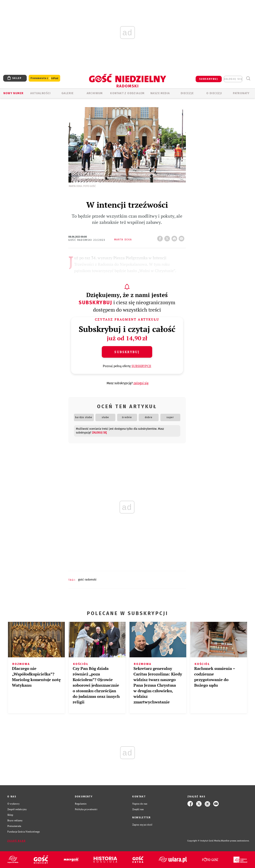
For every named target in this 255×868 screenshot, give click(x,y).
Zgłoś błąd (17, 841)
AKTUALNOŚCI (40, 93)
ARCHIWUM (95, 93)
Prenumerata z (44, 78)
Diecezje (187, 93)
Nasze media (160, 93)
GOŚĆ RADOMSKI (87, 580)
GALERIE (68, 93)
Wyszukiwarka (248, 79)
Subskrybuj (95, 303)
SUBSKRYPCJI (141, 366)
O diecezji (214, 93)
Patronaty (241, 93)
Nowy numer (13, 93)
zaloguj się (233, 79)
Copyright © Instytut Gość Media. (204, 841)
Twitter (168, 237)
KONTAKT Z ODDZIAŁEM (127, 93)
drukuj (175, 237)
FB (161, 237)
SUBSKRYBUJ (209, 79)
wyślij (182, 237)
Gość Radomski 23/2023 (87, 240)
